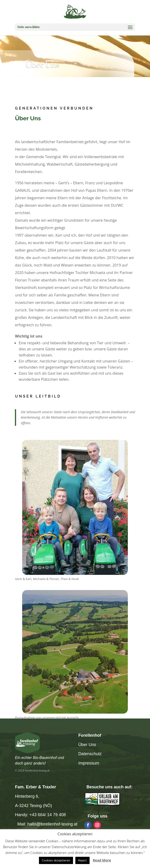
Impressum (89, 763)
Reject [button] (82, 860)
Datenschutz (90, 754)
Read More (102, 860)
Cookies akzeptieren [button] (56, 860)
